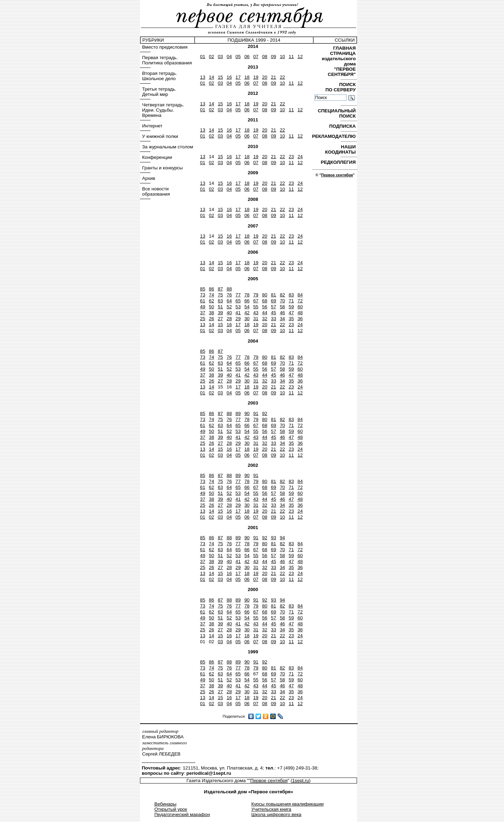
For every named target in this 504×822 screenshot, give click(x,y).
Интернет (152, 126)
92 (265, 413)
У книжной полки (160, 136)
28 (229, 319)
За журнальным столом (168, 147)
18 (247, 77)
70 (282, 301)
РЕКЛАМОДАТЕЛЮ (335, 136)
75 (220, 295)
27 (220, 319)
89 (238, 413)
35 (291, 319)
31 (256, 319)
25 (202, 319)
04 (229, 57)
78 (247, 295)
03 (220, 57)
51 (220, 307)
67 (256, 301)
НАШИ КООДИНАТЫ (341, 149)
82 (282, 295)
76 (229, 295)
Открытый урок (171, 809)
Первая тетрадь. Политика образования (167, 60)
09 (274, 57)
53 (238, 307)
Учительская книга (271, 809)
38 (212, 313)
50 (212, 307)
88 (229, 289)
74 (212, 295)
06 (247, 57)
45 (274, 313)
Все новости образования (156, 191)
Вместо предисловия (165, 47)
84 (300, 295)
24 (300, 157)
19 (256, 77)
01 (202, 57)
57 (274, 307)
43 (256, 313)
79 (256, 295)
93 (274, 538)
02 (212, 57)
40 (229, 313)
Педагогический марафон (182, 814)
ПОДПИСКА (343, 126)
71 (291, 301)
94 (282, 538)
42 (247, 313)
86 (212, 289)
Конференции (157, 157)
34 (282, 319)
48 (300, 313)
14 (212, 77)
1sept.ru (301, 781)
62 (212, 301)
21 (274, 77)
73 (202, 295)
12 (300, 57)
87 (220, 289)
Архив (149, 178)
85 (202, 289)
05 (238, 57)
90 (247, 413)
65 (238, 301)
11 (291, 57)
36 (300, 319)
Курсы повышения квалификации (288, 804)
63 (220, 301)
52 (229, 307)
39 (220, 313)
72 (300, 301)
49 (202, 307)
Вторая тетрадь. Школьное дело (160, 76)
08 (265, 57)
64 (229, 301)
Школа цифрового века (276, 814)
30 (247, 319)
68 (265, 301)
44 (265, 313)
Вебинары (165, 804)
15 (220, 77)
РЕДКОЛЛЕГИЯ (339, 162)
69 (274, 301)
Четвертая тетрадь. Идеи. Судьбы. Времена (163, 110)
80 (265, 295)
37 (202, 313)
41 (238, 313)
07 (256, 57)
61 (202, 301)
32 (265, 319)
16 (229, 77)
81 (274, 295)
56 (265, 307)
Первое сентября (337, 175)
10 (282, 57)
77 (238, 295)
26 (212, 319)
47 (291, 313)
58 (282, 307)
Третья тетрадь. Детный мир (159, 92)
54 (247, 307)
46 (282, 313)
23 (291, 157)
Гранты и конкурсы (162, 168)
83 (291, 295)
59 (291, 307)
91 (256, 413)
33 (274, 319)
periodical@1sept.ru (209, 773)
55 (256, 307)
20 (265, 77)
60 (300, 307)
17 (238, 77)
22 (282, 77)
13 (202, 77)
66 (247, 301)
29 (238, 319)
